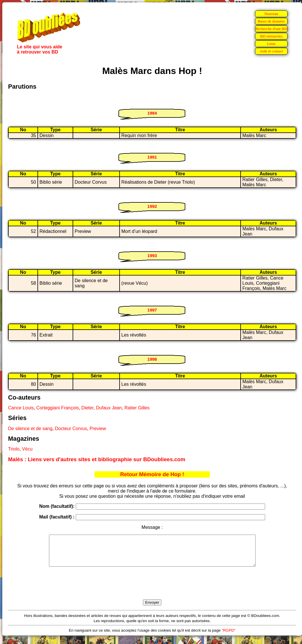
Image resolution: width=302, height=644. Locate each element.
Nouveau (271, 14)
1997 (152, 310)
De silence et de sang (30, 429)
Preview (98, 429)
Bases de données (271, 21)
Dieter (87, 408)
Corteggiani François (58, 408)
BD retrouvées (271, 36)
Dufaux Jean (109, 408)
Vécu (27, 449)
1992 (152, 206)
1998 (152, 359)
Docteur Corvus (71, 429)
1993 (152, 255)
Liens (271, 44)
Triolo (14, 449)
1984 (152, 113)
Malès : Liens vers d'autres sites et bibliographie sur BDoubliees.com (97, 459)
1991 (152, 157)
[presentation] (152, 590)
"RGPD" (229, 636)
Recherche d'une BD (271, 29)
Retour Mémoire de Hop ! (152, 474)
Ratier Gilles (137, 408)
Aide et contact (271, 51)
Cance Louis (21, 408)
